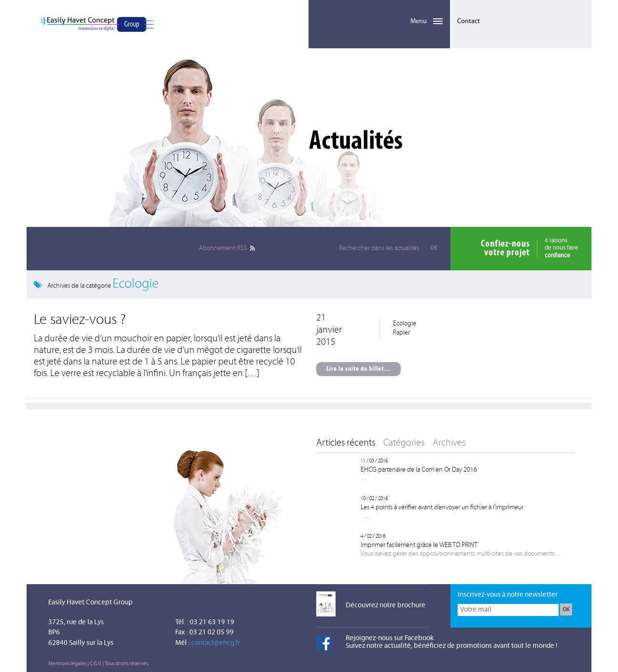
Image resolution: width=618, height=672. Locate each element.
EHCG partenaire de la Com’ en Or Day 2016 (419, 470)
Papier (401, 333)
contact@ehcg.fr (216, 643)
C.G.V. (96, 664)
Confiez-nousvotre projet (505, 249)
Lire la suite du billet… (359, 369)
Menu (379, 16)
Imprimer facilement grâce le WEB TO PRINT (419, 545)
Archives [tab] (449, 443)
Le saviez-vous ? (80, 320)
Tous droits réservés (126, 664)
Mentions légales (67, 664)
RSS (223, 248)
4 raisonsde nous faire (562, 248)
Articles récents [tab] (346, 443)
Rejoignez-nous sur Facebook (390, 638)
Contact (469, 21)
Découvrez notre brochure (386, 606)
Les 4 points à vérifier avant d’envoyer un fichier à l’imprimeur (442, 508)
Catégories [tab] (404, 443)
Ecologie (405, 324)
